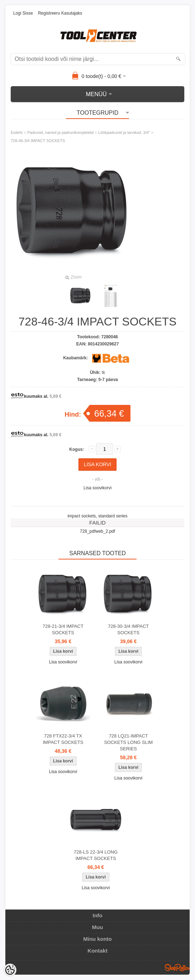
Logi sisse (23, 13)
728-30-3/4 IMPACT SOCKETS (129, 629)
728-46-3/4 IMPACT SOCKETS (38, 141)
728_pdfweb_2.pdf (97, 531)
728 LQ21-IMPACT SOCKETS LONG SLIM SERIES (129, 742)
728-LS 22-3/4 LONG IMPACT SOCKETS (96, 855)
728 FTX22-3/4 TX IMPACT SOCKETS (63, 739)
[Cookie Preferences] (10, 970)
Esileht (17, 132)
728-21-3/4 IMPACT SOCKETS (63, 629)
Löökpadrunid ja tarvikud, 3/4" (124, 132)
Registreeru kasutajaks (60, 13)
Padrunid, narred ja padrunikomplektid (60, 132)
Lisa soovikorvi (97, 488)
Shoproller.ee (177, 968)
